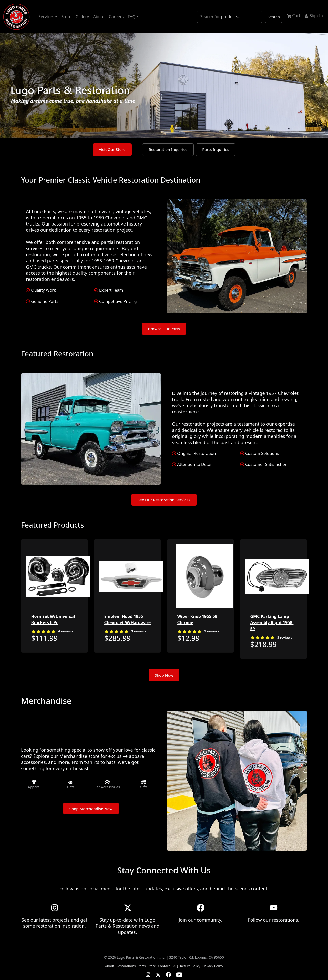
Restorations (126, 966)
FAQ (175, 966)
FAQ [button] (132, 17)
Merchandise (73, 756)
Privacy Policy (213, 966)
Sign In (314, 16)
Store (66, 17)
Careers (116, 17)
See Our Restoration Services (164, 500)
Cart (294, 16)
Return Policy (190, 966)
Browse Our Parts (164, 329)
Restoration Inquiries (168, 149)
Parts (142, 966)
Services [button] (46, 17)
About (99, 17)
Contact (164, 966)
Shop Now (164, 675)
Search (274, 17)
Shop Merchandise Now (91, 809)
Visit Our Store (112, 149)
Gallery (82, 17)
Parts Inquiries (216, 149)
